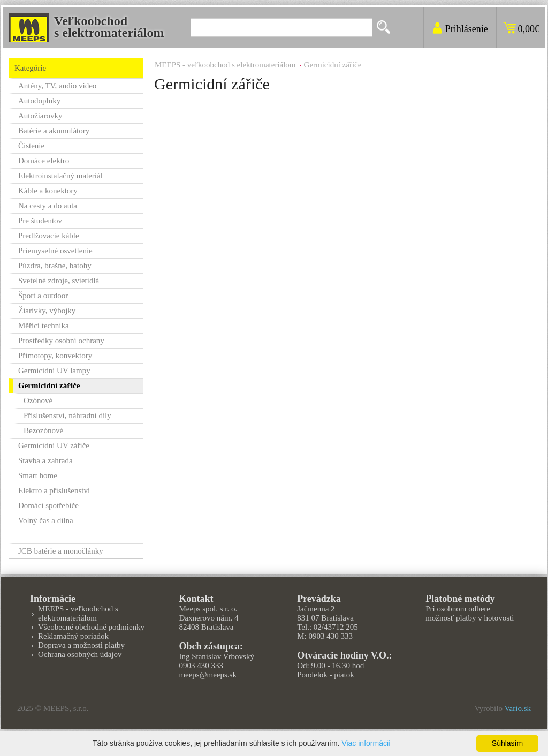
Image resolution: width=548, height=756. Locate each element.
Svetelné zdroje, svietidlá (59, 281)
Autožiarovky (40, 116)
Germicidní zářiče (333, 65)
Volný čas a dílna (46, 520)
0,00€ (529, 29)
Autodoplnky (39, 101)
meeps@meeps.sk (208, 675)
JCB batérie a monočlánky (61, 551)
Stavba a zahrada (45, 460)
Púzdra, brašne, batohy (55, 266)
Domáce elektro (44, 161)
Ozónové (38, 400)
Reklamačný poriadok (73, 636)
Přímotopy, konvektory (55, 356)
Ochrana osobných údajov (80, 654)
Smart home (38, 475)
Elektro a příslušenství (54, 490)
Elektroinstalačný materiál (60, 176)
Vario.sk (517, 708)
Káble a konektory (48, 191)
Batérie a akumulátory (54, 131)
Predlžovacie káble (49, 236)
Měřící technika (44, 326)
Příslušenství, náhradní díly (67, 415)
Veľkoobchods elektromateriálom (109, 27)
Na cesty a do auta (48, 206)
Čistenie (31, 146)
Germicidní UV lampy (54, 371)
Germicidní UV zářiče (54, 445)
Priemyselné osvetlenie (55, 251)
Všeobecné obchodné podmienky (91, 627)
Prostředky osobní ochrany (61, 341)
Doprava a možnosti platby (81, 645)
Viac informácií (366, 743)
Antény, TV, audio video (57, 86)
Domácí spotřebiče (48, 505)
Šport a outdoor (43, 296)
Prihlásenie (467, 29)
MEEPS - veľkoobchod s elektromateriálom (225, 65)
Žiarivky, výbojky (47, 311)
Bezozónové (43, 430)
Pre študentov (40, 221)
